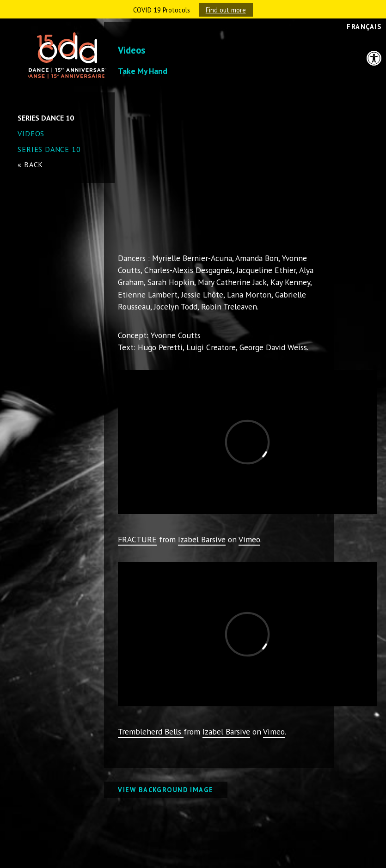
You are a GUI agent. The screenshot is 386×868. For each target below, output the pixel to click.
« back (30, 164)
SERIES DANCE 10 (49, 149)
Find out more (226, 10)
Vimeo (249, 539)
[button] (374, 58)
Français (364, 27)
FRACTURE (137, 539)
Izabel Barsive (202, 539)
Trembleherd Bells (151, 731)
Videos (31, 134)
